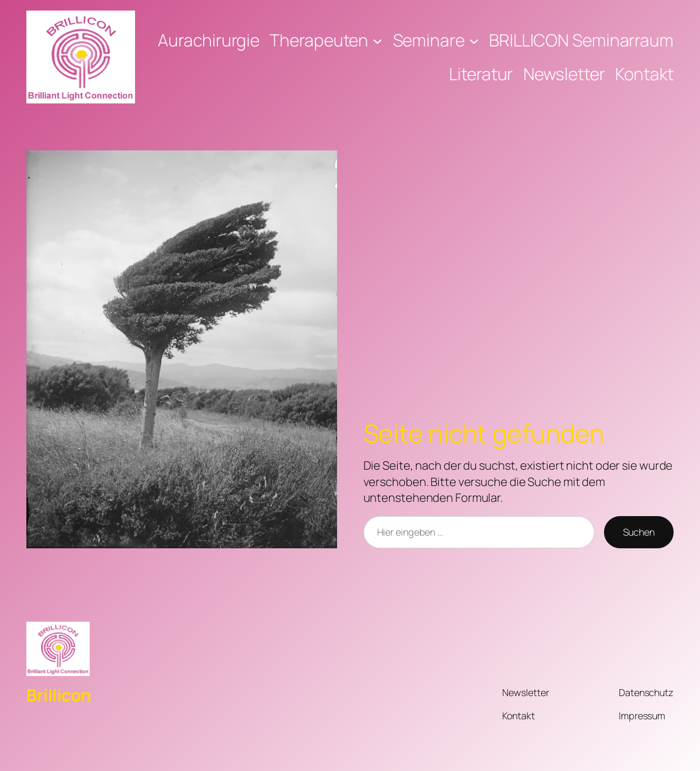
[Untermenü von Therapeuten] (377, 40)
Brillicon (59, 695)
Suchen (639, 532)
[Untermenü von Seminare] (474, 40)
